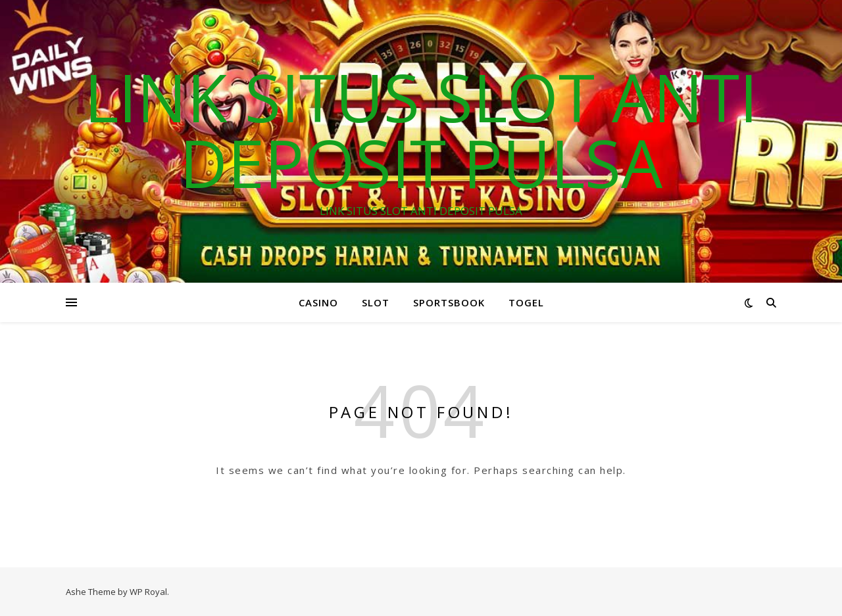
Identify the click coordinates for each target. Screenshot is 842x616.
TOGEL (526, 302)
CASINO (318, 302)
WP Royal (148, 592)
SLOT (376, 302)
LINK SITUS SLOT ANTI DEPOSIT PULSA (421, 130)
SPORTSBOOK (449, 302)
